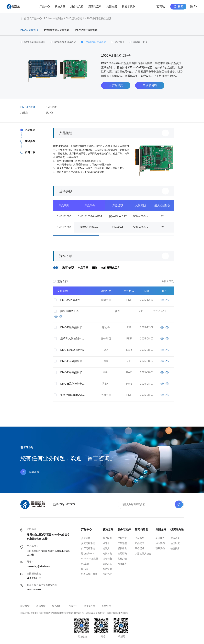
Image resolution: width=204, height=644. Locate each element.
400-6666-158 (34, 578)
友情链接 (106, 606)
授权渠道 (122, 549)
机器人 (106, 549)
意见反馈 (122, 559)
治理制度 (175, 543)
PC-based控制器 (54, 18)
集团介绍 (112, 6)
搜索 (178, 6)
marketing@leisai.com (38, 567)
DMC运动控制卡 (75, 18)
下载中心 (73, 606)
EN (194, 7)
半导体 (106, 543)
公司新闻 (140, 538)
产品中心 (45, 6)
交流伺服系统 (88, 543)
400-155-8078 (34, 590)
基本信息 (175, 538)
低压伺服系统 (88, 549)
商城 (160, 7)
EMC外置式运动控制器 (61, 30)
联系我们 (160, 549)
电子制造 (107, 538)
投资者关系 (128, 6)
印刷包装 (107, 574)
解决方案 (60, 6)
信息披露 (175, 549)
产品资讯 (140, 543)
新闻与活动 (95, 6)
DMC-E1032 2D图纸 (72, 350)
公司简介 (160, 538)
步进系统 (86, 538)
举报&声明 (89, 606)
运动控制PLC (88, 554)
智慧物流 (107, 569)
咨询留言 (30, 472)
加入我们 (160, 543)
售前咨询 (122, 554)
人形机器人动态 (143, 554)
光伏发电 (107, 554)
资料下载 (122, 538)
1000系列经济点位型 (99, 18)
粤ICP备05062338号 (117, 613)
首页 (27, 18)
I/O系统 (85, 564)
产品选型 (122, 543)
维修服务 (122, 564)
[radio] (33, 42)
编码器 (85, 569)
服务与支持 (77, 6)
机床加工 (107, 564)
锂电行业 (107, 559)
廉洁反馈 (41, 606)
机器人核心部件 (89, 574)
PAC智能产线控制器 (94, 30)
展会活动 (140, 549)
